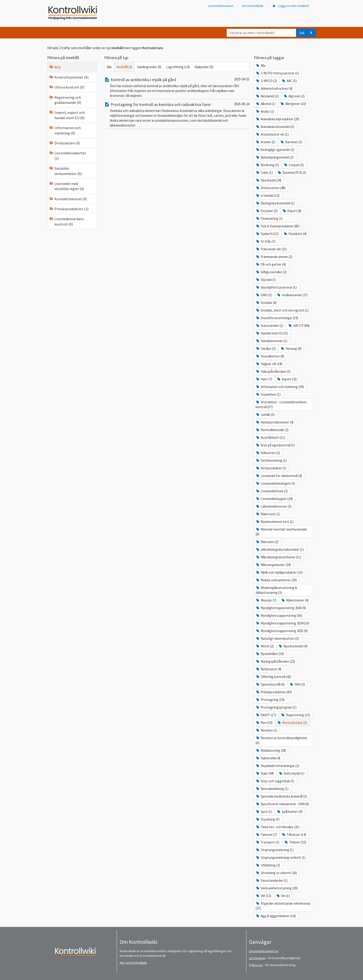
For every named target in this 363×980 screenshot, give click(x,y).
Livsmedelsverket (221, 6)
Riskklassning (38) (271, 750)
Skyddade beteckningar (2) (277, 766)
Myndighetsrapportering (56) (279, 616)
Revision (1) (266, 730)
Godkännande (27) (292, 295)
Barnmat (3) (291, 142)
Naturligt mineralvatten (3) (277, 638)
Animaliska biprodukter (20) (277, 119)
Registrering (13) (295, 715)
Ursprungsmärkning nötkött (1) (281, 857)
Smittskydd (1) (291, 773)
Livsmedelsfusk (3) (272, 491)
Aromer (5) (266, 142)
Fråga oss (256, 965)
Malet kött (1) (268, 514)
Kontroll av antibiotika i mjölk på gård (140, 80)
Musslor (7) (266, 600)
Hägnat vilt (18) (269, 364)
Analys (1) (265, 111)
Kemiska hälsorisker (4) (275, 422)
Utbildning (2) (268, 865)
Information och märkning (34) (280, 387)
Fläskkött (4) (295, 234)
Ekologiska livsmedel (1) (275, 203)
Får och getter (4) (271, 264)
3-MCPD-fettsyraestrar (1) (277, 73)
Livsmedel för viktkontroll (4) (279, 476)
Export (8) (292, 211)
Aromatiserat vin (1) (272, 134)
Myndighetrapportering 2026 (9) (281, 608)
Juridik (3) (265, 415)
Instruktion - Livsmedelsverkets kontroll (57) (281, 404)
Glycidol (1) (266, 280)
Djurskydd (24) (268, 180)
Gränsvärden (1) (269, 326)
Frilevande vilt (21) (271, 249)
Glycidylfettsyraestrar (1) (276, 287)
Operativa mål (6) (270, 684)
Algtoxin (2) (294, 96)
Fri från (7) (266, 241)
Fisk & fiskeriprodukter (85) (278, 226)
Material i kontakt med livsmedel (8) (281, 532)
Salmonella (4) (268, 758)
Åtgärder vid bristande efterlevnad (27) (283, 906)
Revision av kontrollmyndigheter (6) (281, 740)
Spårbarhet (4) (289, 812)
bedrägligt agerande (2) (275, 150)
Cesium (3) (294, 165)
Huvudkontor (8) (270, 356)
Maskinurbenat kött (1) (275, 522)
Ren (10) (264, 723)
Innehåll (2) (124, 67)
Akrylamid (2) (267, 96)
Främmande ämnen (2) (274, 257)
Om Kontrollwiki (253, 6)
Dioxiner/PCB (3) (292, 173)
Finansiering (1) (269, 218)
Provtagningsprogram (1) (276, 707)
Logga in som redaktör (291, 6)
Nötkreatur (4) (268, 669)
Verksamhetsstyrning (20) (277, 888)
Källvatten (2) (268, 453)
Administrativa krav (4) (274, 88)
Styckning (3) (268, 819)
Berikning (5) (267, 165)
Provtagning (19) (270, 700)
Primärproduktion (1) (69, 209)
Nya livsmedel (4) (293, 646)
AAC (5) (289, 81)
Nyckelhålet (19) (270, 654)
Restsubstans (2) (292, 723)
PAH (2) (297, 684)
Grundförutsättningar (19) (277, 318)
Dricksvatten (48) (271, 188)
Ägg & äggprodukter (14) (276, 916)
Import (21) (287, 379)
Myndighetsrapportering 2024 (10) (282, 623)
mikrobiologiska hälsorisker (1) (280, 549)
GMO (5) (264, 295)
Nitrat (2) (265, 646)
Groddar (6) (266, 303)
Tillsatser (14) (294, 835)
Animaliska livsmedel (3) (275, 127)
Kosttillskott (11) (270, 437)
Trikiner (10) (295, 842)
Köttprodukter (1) (271, 468)
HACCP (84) (299, 326)
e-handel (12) (268, 196)
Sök (302, 33)
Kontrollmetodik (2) (272, 430)
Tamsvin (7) (266, 835)
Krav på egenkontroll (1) (275, 445)
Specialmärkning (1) (272, 789)
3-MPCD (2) (266, 81)
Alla (55, 67)
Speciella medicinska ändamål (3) (281, 796)
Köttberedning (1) (271, 460)
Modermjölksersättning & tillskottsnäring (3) (276, 590)
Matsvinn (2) (267, 542)
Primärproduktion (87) (274, 692)
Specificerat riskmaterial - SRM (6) (282, 804)
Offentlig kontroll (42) (273, 677)
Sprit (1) (264, 812)
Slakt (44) (265, 773)
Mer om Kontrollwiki (133, 963)
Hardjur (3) (266, 348)
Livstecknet (257, 958)
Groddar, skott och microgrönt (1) (282, 310)
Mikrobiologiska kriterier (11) (278, 557)
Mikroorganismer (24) (273, 565)
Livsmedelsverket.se (264, 951)
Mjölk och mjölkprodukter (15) (279, 572)
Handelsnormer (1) (271, 341)
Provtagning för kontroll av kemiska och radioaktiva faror (158, 104)
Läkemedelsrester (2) (274, 506)
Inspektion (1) (268, 394)
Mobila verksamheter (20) (276, 580)
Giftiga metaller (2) (271, 272)
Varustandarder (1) (272, 880)
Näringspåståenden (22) (275, 661)
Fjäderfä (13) (267, 234)
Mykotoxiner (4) (295, 600)
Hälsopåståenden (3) (273, 371)
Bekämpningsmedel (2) (275, 157)
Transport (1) (268, 842)
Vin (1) (283, 896)
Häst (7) (264, 379)
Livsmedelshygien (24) (274, 499)
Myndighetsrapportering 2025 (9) (282, 631)
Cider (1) (264, 173)
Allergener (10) (293, 104)
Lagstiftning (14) (178, 67)
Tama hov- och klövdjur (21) (278, 827)
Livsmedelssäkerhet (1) (67, 156)
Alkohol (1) (266, 104)
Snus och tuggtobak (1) (275, 781)
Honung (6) (291, 348)
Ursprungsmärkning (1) (275, 850)
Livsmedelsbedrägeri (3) (275, 483)
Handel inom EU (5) (272, 333)
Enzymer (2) (267, 211)
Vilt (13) (263, 896)
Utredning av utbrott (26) (276, 873)
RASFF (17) (266, 715)
